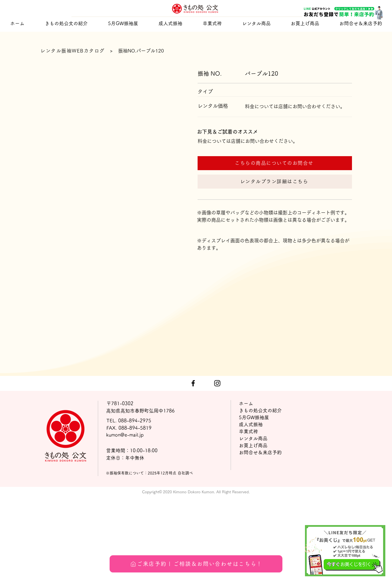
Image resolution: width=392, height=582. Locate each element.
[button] (170, 23)
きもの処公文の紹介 (260, 410)
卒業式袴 (248, 431)
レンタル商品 (253, 438)
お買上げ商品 (253, 445)
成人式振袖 (251, 424)
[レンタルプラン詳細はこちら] (275, 182)
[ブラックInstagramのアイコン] (217, 383)
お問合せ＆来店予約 (260, 452)
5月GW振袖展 (254, 417)
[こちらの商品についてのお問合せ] (275, 163)
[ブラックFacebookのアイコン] (193, 383)
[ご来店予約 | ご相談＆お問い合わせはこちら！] (196, 564)
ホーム (246, 403)
